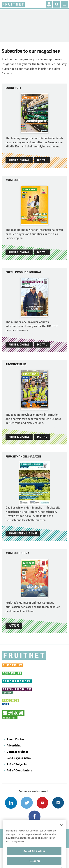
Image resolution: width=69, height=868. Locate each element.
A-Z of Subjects (17, 764)
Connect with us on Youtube (42, 803)
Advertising (14, 745)
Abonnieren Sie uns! (23, 534)
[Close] (61, 833)
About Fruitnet (16, 739)
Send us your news (19, 758)
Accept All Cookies (34, 859)
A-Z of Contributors (19, 770)
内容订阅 (14, 625)
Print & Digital (19, 160)
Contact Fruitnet (17, 752)
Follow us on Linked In (11, 803)
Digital (42, 160)
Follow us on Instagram (58, 803)
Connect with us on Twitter (27, 803)
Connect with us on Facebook (34, 817)
